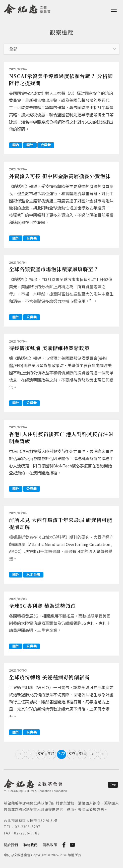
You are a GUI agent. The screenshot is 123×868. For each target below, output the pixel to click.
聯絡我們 (30, 845)
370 (41, 754)
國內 (16, 145)
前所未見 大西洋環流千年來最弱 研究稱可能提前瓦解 (61, 523)
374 (82, 754)
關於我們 (11, 845)
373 (72, 754)
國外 (30, 145)
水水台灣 (33, 574)
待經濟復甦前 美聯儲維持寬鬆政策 (49, 348)
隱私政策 (50, 845)
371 (51, 754)
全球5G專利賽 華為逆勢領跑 (42, 606)
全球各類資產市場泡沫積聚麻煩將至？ (54, 269)
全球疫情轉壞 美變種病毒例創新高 (49, 677)
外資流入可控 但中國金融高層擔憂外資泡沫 (60, 176)
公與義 (46, 145)
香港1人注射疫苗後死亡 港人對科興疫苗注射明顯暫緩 (61, 438)
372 (62, 754)
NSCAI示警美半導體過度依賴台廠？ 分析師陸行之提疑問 (61, 79)
